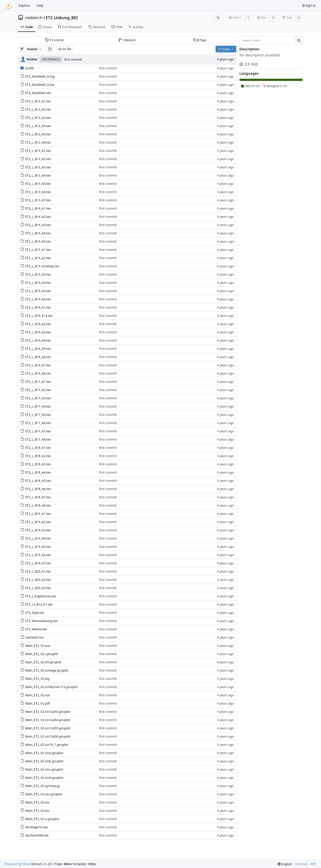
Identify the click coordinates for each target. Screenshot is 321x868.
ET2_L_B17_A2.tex (38, 390)
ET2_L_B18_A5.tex (38, 481)
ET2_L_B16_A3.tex (38, 332)
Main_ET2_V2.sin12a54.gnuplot (48, 720)
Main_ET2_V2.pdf (38, 703)
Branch (127, 40)
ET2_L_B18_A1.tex (38, 448)
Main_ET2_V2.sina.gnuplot (44, 753)
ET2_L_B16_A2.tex (38, 324)
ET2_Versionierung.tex (41, 621)
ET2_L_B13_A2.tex (38, 159)
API (313, 864)
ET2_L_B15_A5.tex (38, 291)
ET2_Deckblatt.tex (38, 93)
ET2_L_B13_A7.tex (38, 200)
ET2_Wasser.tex (36, 629)
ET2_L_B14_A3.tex (38, 225)
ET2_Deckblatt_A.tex (40, 85)
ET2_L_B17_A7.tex (38, 431)
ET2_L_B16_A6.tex (38, 357)
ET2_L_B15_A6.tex (38, 299)
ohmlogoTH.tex (36, 827)
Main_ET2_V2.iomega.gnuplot (47, 670)
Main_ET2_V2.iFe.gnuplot (43, 662)
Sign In (309, 5)
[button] (50, 49)
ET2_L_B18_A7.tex (38, 497)
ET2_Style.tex (35, 613)
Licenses (301, 864)
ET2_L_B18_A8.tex (38, 505)
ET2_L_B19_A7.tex (38, 563)
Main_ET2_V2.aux (38, 646)
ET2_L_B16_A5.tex (38, 349)
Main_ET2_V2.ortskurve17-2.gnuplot (51, 687)
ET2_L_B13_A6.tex (38, 192)
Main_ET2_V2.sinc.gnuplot (44, 769)
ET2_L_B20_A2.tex (38, 580)
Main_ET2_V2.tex (37, 802)
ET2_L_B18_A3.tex (38, 464)
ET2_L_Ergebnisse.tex (41, 596)
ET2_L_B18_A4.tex (38, 472)
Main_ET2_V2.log (37, 679)
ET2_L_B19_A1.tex (38, 514)
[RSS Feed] (218, 18)
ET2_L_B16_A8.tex (38, 373)
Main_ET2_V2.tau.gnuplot (44, 794)
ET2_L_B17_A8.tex (38, 439)
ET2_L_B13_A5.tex (38, 184)
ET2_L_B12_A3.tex (38, 118)
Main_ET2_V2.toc (37, 811)
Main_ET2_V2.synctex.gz (43, 786)
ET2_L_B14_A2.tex (38, 217)
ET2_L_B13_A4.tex (38, 175)
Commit (54, 40)
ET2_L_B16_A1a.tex (39, 316)
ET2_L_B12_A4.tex (38, 126)
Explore (24, 5)
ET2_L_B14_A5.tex (38, 241)
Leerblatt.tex (34, 637)
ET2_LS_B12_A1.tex (39, 604)
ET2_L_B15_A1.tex (38, 250)
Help (40, 5)
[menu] (285, 864)
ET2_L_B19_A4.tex (38, 538)
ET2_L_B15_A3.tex (38, 274)
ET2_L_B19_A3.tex (38, 530)
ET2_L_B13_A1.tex (38, 151)
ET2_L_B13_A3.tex (38, 167)
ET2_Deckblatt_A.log (40, 76)
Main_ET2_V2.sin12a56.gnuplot (48, 736)
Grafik (30, 68)
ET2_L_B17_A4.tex (38, 406)
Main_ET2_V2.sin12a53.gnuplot (48, 712)
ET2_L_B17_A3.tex (38, 398)
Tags (200, 40)
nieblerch (34, 18)
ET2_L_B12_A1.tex (38, 101)
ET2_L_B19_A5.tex (38, 547)
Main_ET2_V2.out (38, 695)
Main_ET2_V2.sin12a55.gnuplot (48, 728)
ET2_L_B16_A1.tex (38, 307)
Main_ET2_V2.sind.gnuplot (44, 778)
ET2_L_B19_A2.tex (38, 522)
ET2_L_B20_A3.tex (38, 588)
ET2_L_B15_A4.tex (38, 283)
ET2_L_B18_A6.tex (38, 489)
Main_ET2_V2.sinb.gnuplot (44, 761)
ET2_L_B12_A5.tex (38, 134)
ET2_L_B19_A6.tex (38, 555)
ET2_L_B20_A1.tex (38, 571)
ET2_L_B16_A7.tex (38, 365)
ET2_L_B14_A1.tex (38, 208)
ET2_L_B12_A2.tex (38, 109)
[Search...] (299, 40)
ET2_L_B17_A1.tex (38, 382)
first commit (73, 59)
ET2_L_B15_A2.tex (38, 258)
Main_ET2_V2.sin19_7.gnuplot (47, 745)
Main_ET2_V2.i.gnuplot (42, 654)
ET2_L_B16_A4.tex (38, 340)
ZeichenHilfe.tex (37, 835)
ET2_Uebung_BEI (62, 18)
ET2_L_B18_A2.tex (38, 456)
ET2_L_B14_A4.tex (38, 233)
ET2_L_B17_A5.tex (38, 415)
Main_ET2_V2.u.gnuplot (42, 819)
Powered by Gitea (17, 864)
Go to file (65, 49)
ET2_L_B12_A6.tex (38, 142)
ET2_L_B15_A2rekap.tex (42, 266)
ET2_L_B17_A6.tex (38, 423)
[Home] (8, 6)
